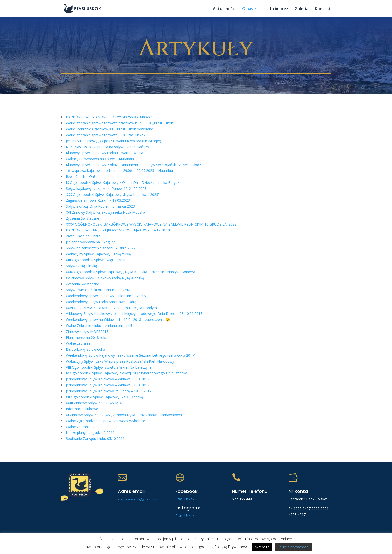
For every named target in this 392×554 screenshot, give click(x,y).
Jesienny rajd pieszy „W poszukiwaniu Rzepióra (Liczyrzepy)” (114, 141)
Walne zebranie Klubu (83, 427)
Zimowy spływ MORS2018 (87, 331)
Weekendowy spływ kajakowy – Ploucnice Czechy (106, 296)
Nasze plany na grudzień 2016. (91, 433)
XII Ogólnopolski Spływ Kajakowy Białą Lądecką (105, 397)
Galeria (302, 9)
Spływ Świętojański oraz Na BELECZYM (98, 290)
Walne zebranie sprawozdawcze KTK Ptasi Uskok (106, 135)
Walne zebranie (78, 343)
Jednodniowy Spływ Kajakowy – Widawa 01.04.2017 (108, 385)
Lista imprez (276, 9)
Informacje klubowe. (82, 409)
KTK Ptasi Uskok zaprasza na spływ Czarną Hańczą (107, 147)
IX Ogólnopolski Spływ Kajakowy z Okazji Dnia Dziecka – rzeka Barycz (123, 183)
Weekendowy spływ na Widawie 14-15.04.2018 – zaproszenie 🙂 (118, 319)
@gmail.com (148, 499)
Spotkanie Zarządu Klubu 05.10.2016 (95, 439)
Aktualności (224, 9)
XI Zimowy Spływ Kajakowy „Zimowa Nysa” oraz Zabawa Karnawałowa (124, 415)
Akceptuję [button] (262, 547)
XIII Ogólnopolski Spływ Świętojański (96, 260)
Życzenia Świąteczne (83, 218)
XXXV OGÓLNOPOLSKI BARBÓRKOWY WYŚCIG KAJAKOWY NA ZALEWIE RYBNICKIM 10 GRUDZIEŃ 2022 (151, 224)
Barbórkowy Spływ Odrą (86, 349)
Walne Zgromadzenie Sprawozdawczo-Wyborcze (106, 421)
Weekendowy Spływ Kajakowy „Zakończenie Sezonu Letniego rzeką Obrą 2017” (131, 355)
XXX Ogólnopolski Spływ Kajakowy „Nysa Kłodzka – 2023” (113, 195)
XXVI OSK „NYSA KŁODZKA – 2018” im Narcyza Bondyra (111, 308)
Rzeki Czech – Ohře (82, 177)
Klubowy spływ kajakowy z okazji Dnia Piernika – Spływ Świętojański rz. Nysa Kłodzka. (136, 165)
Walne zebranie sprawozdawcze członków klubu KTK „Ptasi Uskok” (120, 123)
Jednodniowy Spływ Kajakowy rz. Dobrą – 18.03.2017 (109, 391)
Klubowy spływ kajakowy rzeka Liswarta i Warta (105, 153)
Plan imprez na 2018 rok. (86, 337)
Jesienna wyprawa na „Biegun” (90, 242)
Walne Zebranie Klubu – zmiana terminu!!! (99, 325)
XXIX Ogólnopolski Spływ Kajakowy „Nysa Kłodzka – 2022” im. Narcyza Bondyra (131, 272)
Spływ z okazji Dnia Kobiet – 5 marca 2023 (100, 206)
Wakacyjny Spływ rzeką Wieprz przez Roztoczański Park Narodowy (120, 361)
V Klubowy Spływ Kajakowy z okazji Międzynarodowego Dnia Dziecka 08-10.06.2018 (134, 313)
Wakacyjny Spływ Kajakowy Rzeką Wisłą (98, 254)
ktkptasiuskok (129, 499)
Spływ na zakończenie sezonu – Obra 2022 (101, 248)
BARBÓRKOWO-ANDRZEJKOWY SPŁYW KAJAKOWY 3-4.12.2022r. (119, 230)
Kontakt (323, 9)
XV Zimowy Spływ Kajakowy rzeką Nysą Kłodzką (105, 278)
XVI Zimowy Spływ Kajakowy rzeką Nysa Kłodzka (106, 212)
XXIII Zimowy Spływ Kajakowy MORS (96, 403)
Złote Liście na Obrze (83, 236)
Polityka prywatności (293, 547)
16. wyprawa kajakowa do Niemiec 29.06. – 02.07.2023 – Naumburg (121, 171)
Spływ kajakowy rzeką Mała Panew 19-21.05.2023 (106, 189)
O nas (248, 9)
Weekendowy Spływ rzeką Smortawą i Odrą (101, 302)
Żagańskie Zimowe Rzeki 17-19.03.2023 (98, 200)
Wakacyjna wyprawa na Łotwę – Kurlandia (100, 159)
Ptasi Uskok (185, 499)
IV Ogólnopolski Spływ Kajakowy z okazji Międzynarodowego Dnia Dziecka (127, 373)
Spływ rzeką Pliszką (82, 266)
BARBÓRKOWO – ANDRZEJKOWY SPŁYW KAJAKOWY (109, 117)
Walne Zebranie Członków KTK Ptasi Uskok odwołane (110, 129)
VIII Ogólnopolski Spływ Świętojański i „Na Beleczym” (109, 367)
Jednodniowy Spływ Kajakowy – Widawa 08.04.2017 (108, 379)
